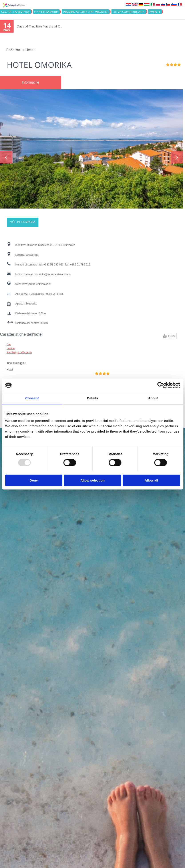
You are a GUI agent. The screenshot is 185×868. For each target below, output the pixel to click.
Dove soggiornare (128, 12)
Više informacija (23, 220)
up (165, 334)
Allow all (151, 480)
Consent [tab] (32, 398)
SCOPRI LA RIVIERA (15, 12)
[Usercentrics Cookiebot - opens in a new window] (160, 385)
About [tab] (153, 398)
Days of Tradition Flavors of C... (39, 26)
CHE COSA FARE (46, 12)
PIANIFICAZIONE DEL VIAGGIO (85, 12)
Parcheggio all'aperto (19, 350)
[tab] (31, 83)
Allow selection (92, 480)
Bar (9, 342)
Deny (34, 480)
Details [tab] (93, 398)
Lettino (11, 346)
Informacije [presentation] (30, 82)
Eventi (155, 12)
